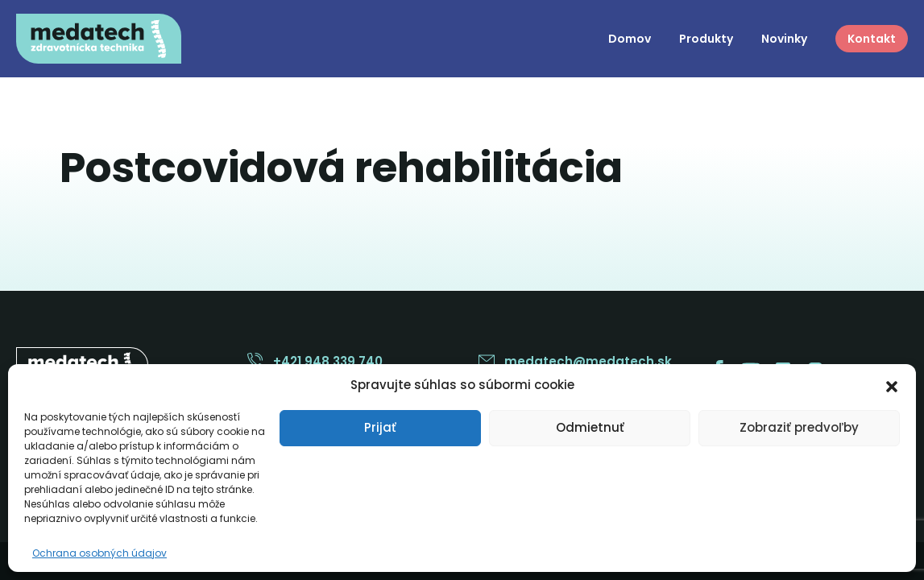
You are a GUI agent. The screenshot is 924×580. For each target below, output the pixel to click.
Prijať (380, 427)
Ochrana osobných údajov (99, 553)
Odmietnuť (590, 427)
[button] (892, 385)
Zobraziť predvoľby (799, 427)
